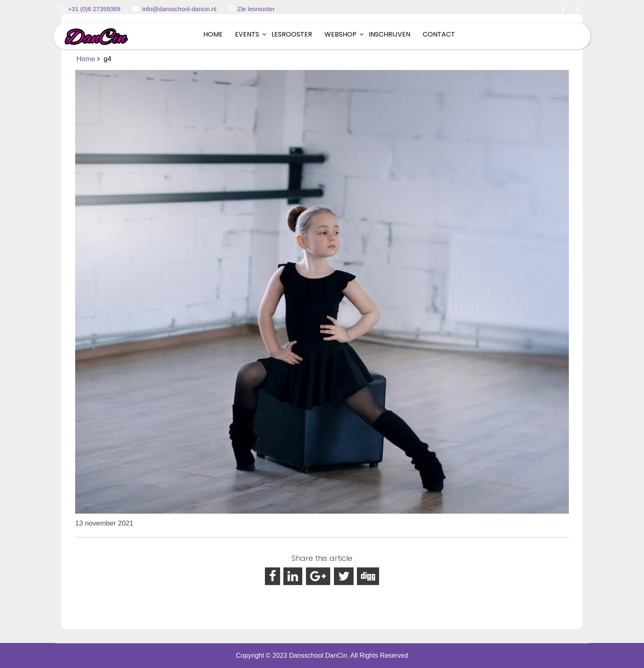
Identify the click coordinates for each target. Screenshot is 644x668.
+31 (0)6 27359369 (94, 9)
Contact (439, 34)
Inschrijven (390, 34)
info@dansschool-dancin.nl (179, 9)
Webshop (340, 34)
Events (247, 34)
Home (213, 34)
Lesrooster (292, 34)
